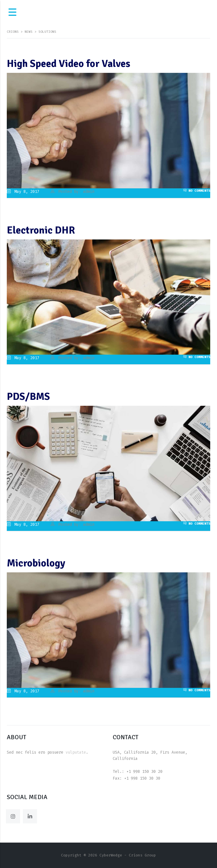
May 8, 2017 (23, 192)
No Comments (197, 191)
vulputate (76, 752)
